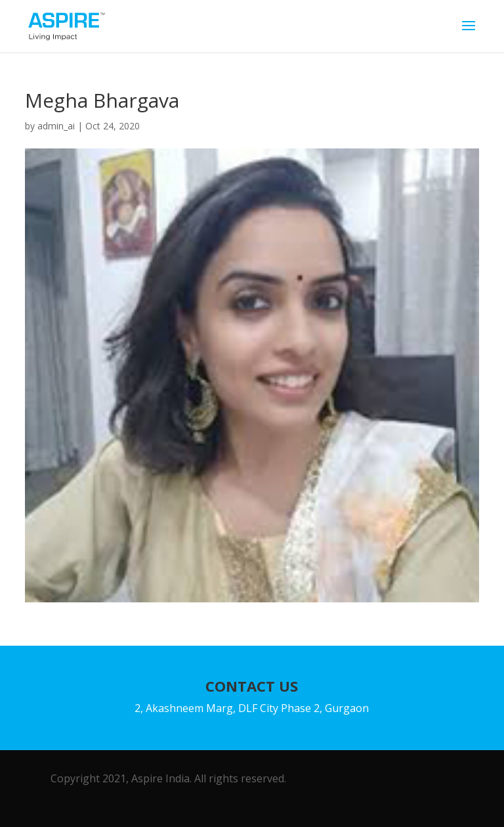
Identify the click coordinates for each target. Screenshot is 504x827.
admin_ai (56, 126)
